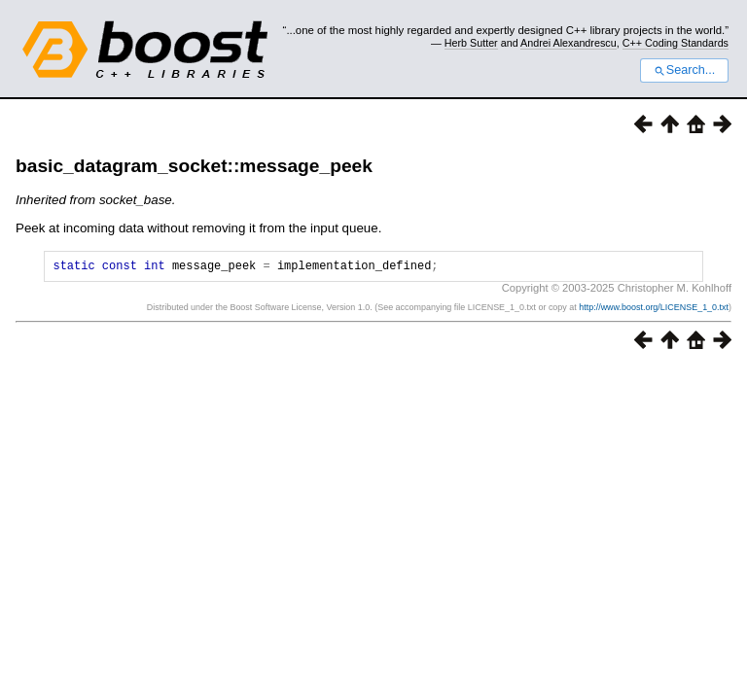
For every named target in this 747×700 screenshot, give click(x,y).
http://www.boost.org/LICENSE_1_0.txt (654, 310)
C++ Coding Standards (676, 43)
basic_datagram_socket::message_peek (194, 166)
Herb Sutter (471, 43)
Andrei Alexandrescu (569, 43)
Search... (684, 70)
